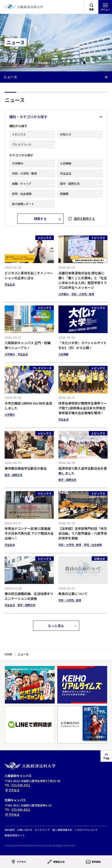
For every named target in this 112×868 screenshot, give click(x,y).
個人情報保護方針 (62, 830)
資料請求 (10, 830)
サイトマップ (42, 830)
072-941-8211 (21, 809)
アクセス (12, 790)
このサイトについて (86, 830)
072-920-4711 (21, 785)
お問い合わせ (25, 830)
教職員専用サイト (15, 835)
